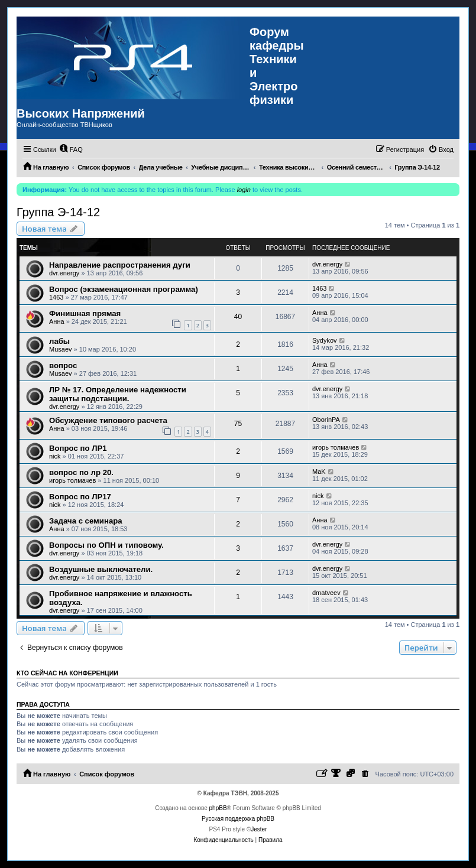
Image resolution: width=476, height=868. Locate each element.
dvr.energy (64, 273)
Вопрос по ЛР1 (78, 448)
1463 (56, 297)
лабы (59, 341)
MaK (319, 472)
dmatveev (326, 593)
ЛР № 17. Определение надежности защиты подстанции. (118, 394)
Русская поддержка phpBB (238, 819)
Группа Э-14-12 (58, 212)
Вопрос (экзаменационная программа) (124, 289)
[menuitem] (71, 149)
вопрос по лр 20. (81, 472)
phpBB (218, 808)
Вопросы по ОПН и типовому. (106, 545)
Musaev (61, 349)
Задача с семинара (86, 521)
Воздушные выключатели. (101, 569)
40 (238, 317)
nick (55, 456)
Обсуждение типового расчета (108, 420)
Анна (57, 321)
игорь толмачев (336, 447)
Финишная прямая (85, 313)
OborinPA (326, 420)
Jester (259, 829)
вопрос (63, 365)
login (244, 190)
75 (238, 424)
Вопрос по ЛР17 (80, 497)
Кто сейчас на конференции (67, 673)
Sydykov (325, 340)
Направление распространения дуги (120, 265)
